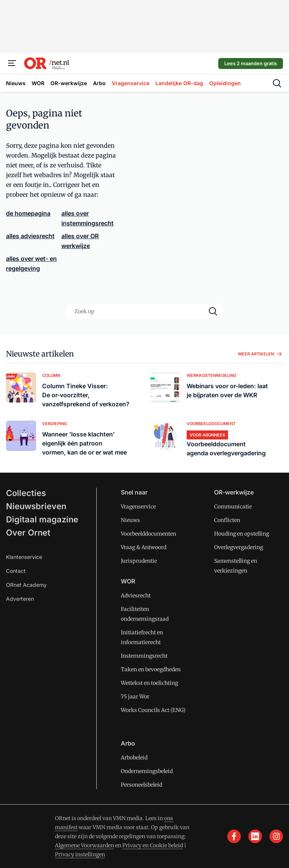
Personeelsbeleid (141, 785)
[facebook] (234, 836)
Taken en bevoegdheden (151, 669)
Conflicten (227, 520)
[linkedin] (255, 836)
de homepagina (28, 213)
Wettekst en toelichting (149, 683)
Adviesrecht (136, 596)
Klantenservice (24, 557)
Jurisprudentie (139, 561)
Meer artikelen (261, 354)
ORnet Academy (26, 585)
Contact (16, 571)
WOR (128, 581)
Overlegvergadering (239, 547)
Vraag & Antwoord (144, 547)
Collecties (26, 493)
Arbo (128, 743)
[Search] (213, 311)
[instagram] (276, 836)
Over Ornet (28, 533)
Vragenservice (138, 507)
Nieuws (130, 520)
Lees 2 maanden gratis (251, 63)
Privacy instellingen (80, 854)
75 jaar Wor (135, 697)
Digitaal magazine (42, 519)
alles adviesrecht (30, 236)
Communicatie (233, 507)
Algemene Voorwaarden (84, 845)
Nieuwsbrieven (36, 506)
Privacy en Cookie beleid (153, 845)
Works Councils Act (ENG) (153, 710)
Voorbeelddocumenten (148, 534)
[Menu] (12, 63)
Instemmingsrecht (144, 656)
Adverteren (20, 599)
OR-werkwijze (234, 492)
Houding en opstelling (242, 534)
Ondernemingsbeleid (147, 771)
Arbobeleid (134, 758)
